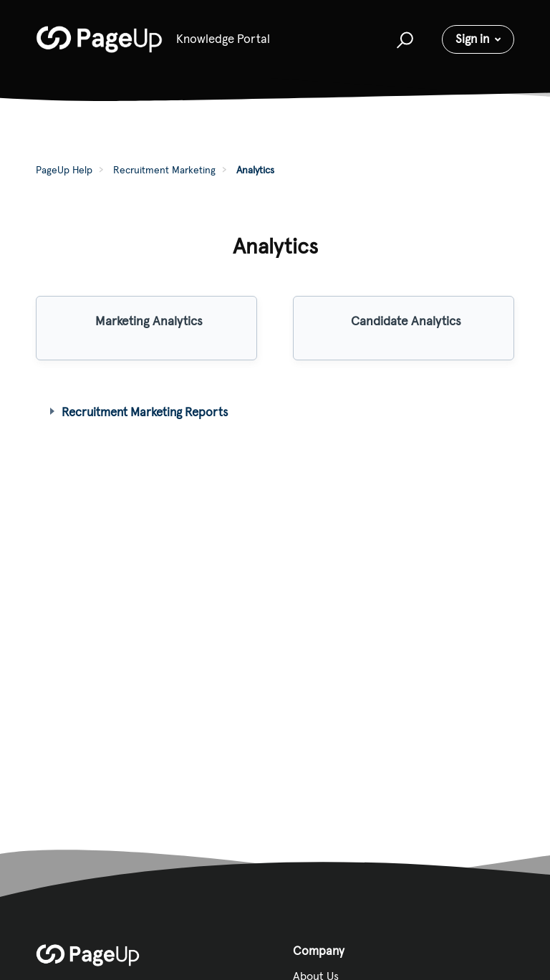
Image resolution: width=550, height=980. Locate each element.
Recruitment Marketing (164, 170)
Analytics (255, 170)
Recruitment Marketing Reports (145, 412)
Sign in (472, 39)
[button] (403, 39)
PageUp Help (64, 170)
